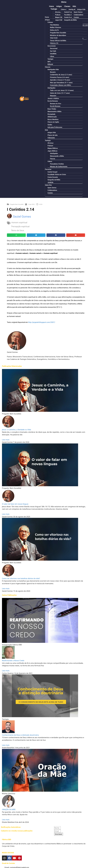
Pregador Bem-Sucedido (17, 204)
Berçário (53, 72)
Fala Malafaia (55, 25)
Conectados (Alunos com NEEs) (60, 85)
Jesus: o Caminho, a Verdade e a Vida (16, 430)
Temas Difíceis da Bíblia (58, 41)
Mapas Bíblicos (53, 148)
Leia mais (6, 440)
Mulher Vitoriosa (55, 27)
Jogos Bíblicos (52, 151)
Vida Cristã (54, 38)
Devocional (54, 48)
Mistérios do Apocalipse (58, 35)
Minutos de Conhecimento (59, 167)
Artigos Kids (81, 9)
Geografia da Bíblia (54, 180)
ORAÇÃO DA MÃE (9, 809)
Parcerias (48, 169)
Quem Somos (78, 12)
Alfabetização (52, 117)
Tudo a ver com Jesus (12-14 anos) (62, 90)
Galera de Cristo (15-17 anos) (60, 93)
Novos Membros (53, 119)
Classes (67, 6)
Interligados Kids (74, 9)
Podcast (58, 15)
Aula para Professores (55, 127)
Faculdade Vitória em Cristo (57, 174)
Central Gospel (69, 12)
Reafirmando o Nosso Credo (13, 660)
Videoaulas (51, 138)
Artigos (59, 6)
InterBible (53, 54)
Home (51, 6)
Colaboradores (78, 15)
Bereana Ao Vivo (56, 104)
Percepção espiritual (20, 226)
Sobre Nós (48, 185)
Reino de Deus (18, 230)
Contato (50, 193)
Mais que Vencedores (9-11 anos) (61, 83)
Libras (52, 56)
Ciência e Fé (54, 43)
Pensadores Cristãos (57, 164)
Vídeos (50, 161)
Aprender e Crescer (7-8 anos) (60, 80)
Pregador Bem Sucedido (58, 33)
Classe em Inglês (53, 122)
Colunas (64, 9)
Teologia (54, 9)
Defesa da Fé (54, 30)
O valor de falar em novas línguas (15, 504)
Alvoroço (58, 12)
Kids (74, 6)
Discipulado (51, 114)
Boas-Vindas (52, 109)
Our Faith (53, 51)
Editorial (50, 64)
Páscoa (53, 159)
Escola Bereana (53, 101)
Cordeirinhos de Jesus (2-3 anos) (61, 75)
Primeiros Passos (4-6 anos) (60, 77)
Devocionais (52, 46)
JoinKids (50, 182)
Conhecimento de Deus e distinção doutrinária (20, 735)
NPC (49, 62)
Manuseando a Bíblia (54, 112)
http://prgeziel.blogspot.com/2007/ (42, 322)
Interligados (51, 88)
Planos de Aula (53, 135)
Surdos (50, 125)
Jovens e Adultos (53, 98)
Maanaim (53, 96)
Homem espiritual (19, 223)
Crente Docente (53, 177)
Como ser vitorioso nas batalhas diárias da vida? (21, 578)
